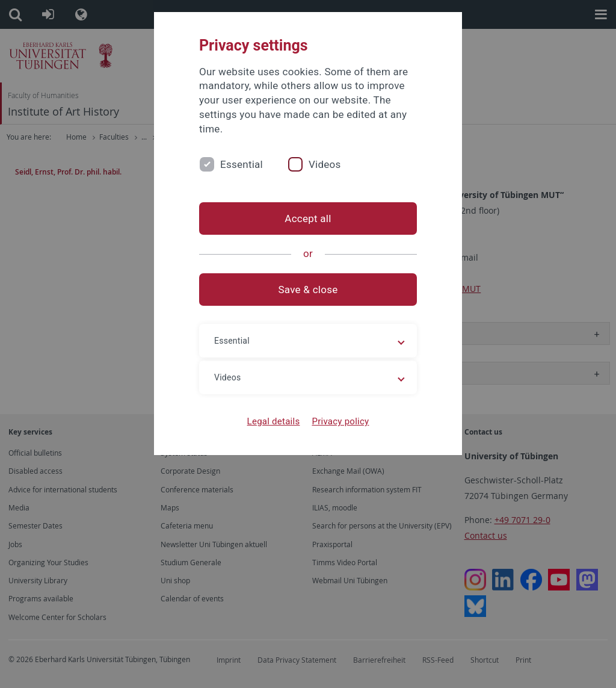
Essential (242, 164)
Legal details (274, 421)
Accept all (308, 218)
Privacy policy (340, 421)
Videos (325, 164)
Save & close (308, 290)
